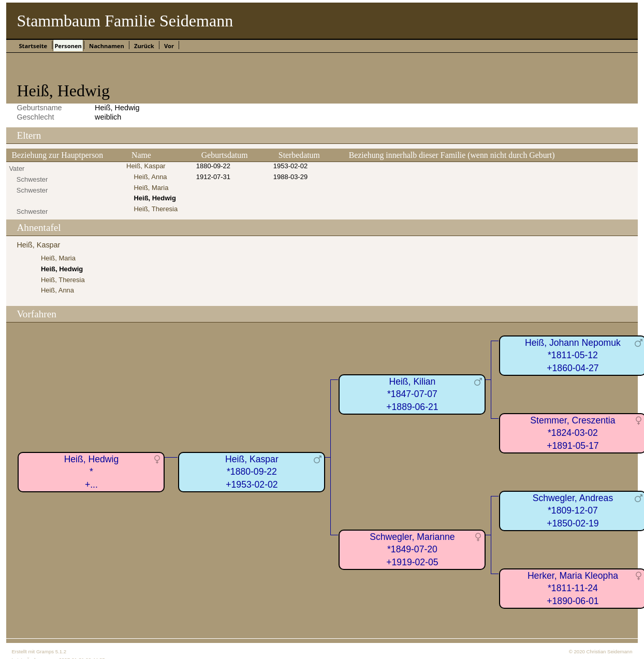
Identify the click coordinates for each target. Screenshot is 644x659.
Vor (169, 46)
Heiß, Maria (151, 188)
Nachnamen (107, 46)
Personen (68, 46)
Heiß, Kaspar (146, 166)
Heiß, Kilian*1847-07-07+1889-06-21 (412, 394)
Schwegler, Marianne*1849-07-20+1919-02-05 (412, 550)
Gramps (45, 651)
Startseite (33, 46)
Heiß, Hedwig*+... (92, 472)
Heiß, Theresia (156, 209)
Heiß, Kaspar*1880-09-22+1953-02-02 (252, 472)
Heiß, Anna (150, 177)
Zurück (144, 46)
